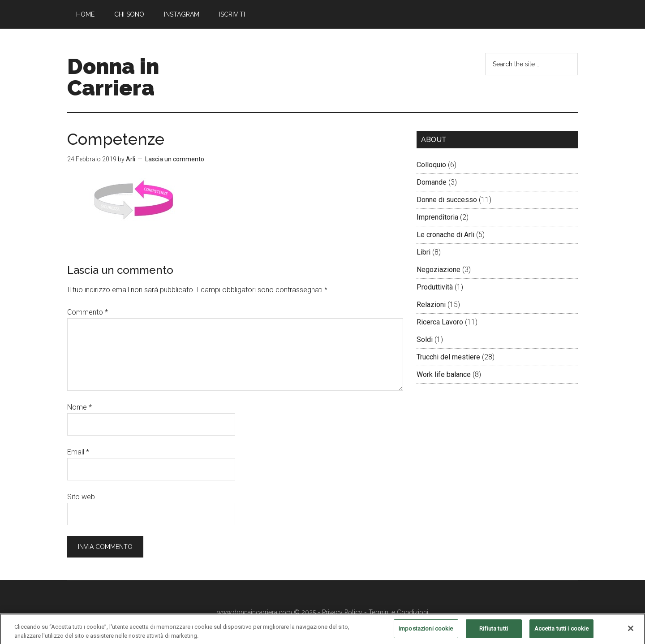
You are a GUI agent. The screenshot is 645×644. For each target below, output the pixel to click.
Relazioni (431, 305)
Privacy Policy (342, 612)
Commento (88, 312)
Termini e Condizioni (398, 612)
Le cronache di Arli (445, 235)
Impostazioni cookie (426, 633)
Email (78, 452)
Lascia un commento (175, 159)
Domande (432, 182)
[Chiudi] (631, 633)
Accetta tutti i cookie (562, 633)
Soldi (425, 339)
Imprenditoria (437, 217)
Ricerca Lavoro (440, 322)
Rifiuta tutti (494, 633)
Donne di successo (447, 200)
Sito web (81, 497)
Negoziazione (439, 270)
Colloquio (431, 165)
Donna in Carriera (113, 77)
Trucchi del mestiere (448, 357)
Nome (80, 407)
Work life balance (444, 374)
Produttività (435, 287)
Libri (424, 252)
